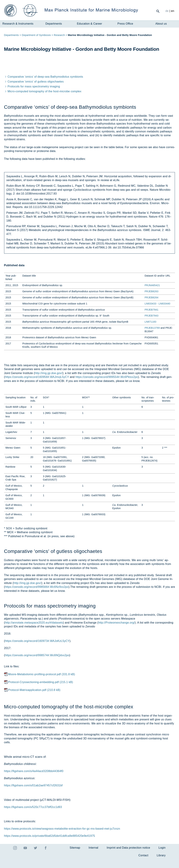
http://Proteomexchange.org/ (117, 631)
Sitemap (75, 856)
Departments (54, 24)
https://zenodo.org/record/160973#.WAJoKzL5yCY (37, 650)
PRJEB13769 (152, 337)
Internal (93, 856)
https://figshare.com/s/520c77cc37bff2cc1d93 (33, 816)
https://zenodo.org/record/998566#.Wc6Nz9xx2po (37, 596)
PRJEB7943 (151, 325)
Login (162, 856)
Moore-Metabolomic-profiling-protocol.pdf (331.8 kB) (42, 683)
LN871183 (150, 331)
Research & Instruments (18, 24)
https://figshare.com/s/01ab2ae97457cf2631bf (33, 794)
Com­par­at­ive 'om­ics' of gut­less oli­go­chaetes (34, 90)
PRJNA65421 (152, 294)
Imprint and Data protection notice (128, 856)
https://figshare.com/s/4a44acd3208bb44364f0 (34, 780)
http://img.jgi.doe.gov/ (49, 382)
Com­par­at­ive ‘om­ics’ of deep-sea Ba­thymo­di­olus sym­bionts (44, 86)
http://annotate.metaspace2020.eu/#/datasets (34, 631)
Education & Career (89, 24)
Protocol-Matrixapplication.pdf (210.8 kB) (34, 699)
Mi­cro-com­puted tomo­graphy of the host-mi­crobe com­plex (43, 100)
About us (161, 24)
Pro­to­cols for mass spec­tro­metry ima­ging (32, 95)
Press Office (125, 24)
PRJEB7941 (151, 318)
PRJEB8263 (151, 300)
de (167, 11)
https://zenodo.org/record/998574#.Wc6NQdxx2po (37, 664)
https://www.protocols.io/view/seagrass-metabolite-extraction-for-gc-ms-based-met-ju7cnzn (62, 837)
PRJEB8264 (151, 306)
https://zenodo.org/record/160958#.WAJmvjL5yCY (37, 386)
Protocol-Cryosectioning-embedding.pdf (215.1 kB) (40, 691)
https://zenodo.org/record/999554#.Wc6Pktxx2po (107, 386)
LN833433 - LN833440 (157, 312)
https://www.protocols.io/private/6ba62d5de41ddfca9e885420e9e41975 (50, 845)
